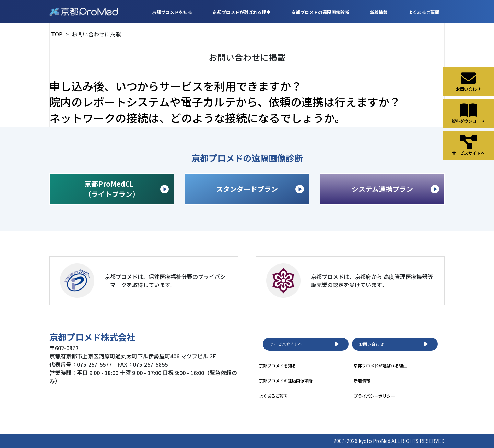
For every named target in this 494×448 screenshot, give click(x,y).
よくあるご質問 (424, 12)
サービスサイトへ (306, 344)
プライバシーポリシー (374, 396)
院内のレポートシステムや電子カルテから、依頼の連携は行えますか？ (225, 102)
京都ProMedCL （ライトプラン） (127, 189)
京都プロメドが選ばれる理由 (242, 12)
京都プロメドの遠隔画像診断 (320, 12)
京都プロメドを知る (172, 12)
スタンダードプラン (260, 189)
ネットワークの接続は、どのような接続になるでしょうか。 (197, 118)
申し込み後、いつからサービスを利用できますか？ (176, 86)
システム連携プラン (396, 189)
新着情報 (379, 12)
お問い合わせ (395, 344)
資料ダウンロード (468, 113)
